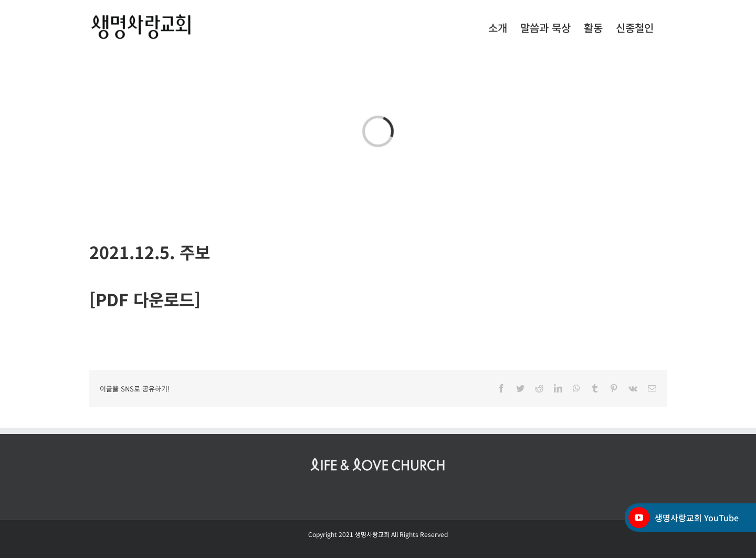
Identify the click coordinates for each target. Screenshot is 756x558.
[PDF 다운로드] (145, 299)
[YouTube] (639, 518)
